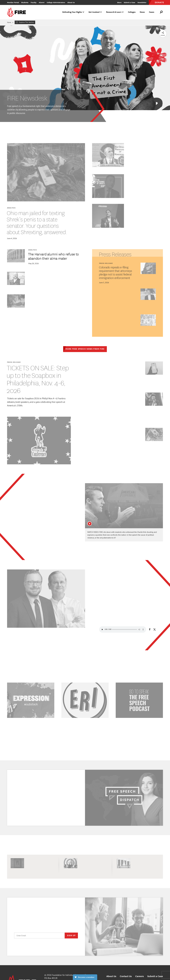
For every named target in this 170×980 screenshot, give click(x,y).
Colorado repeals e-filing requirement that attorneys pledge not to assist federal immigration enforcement (115, 272)
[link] (17, 12)
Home (9, 22)
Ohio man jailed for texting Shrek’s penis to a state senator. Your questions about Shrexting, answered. (37, 223)
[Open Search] (161, 12)
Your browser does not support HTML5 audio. (123, 629)
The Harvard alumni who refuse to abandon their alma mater (53, 256)
